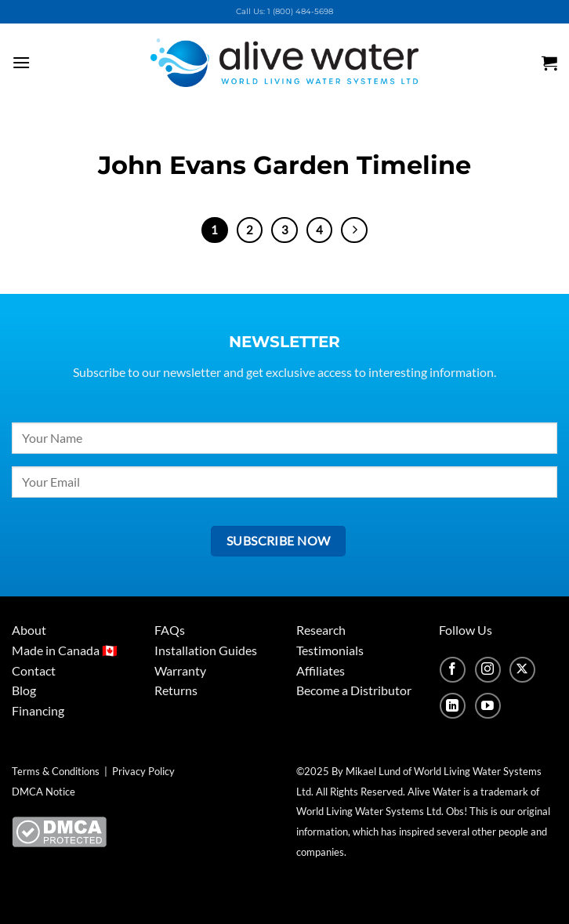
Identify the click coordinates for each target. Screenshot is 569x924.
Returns (176, 690)
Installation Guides (206, 650)
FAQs (170, 630)
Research (321, 630)
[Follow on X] (522, 670)
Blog (24, 690)
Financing (38, 710)
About (29, 630)
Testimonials (330, 650)
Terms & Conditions (56, 771)
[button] (41, 62)
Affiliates (321, 670)
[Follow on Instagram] (488, 670)
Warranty (180, 670)
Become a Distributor (354, 690)
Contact (34, 670)
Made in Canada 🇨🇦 (65, 650)
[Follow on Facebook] (453, 670)
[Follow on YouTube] (488, 706)
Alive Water (434, 792)
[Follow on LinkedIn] (453, 706)
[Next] (354, 230)
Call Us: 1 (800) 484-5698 (284, 11)
